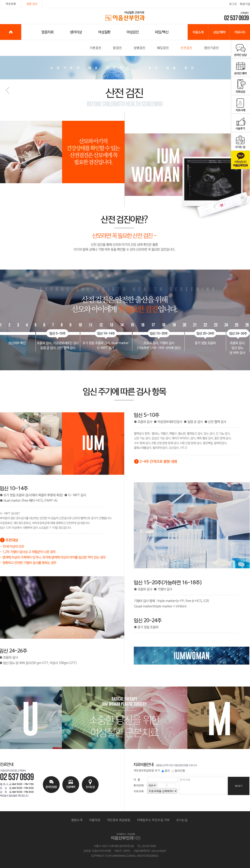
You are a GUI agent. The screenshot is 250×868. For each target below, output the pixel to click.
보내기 (239, 786)
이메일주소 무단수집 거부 (153, 820)
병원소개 (77, 820)
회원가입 (245, 4)
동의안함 (178, 771)
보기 (157, 771)
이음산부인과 (125, 16)
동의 (166, 771)
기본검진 (95, 48)
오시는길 (182, 820)
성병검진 (139, 48)
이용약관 (95, 820)
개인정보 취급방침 (119, 820)
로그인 (233, 4)
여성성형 (11, 4)
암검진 (117, 48)
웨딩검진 (163, 48)
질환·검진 (32, 4)
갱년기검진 (211, 48)
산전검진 (186, 48)
